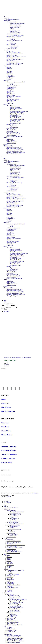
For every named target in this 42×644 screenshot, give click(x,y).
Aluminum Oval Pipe (15, 33)
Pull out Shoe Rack (15, 122)
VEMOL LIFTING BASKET (14, 53)
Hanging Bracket (14, 38)
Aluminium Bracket (15, 30)
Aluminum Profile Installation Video (16, 152)
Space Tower (10, 75)
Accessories (6, 358)
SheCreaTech (35, 493)
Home (6, 17)
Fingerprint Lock (14, 127)
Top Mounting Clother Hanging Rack (19, 111)
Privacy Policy (7, 462)
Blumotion (10, 69)
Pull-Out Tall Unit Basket (13, 86)
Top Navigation (7, 503)
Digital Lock (10, 124)
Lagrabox (10, 71)
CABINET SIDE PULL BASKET (15, 59)
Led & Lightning (11, 45)
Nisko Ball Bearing (12, 128)
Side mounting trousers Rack (17, 119)
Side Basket (10, 102)
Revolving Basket (11, 101)
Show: (2, 309)
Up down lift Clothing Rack (17, 113)
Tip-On (9, 79)
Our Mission (6, 407)
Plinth (12, 42)
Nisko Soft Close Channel (13, 134)
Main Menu (6, 501)
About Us (7, 18)
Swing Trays (10, 103)
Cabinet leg (13, 43)
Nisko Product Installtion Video (15, 151)
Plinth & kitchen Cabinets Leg (14, 41)
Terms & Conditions (9, 454)
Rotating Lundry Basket (16, 109)
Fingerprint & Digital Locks (14, 154)
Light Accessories (14, 46)
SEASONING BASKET (13, 62)
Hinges (9, 67)
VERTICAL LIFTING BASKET (15, 54)
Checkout (5, 427)
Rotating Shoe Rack (15, 107)
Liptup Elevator (11, 95)
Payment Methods (8, 458)
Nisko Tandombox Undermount (15, 136)
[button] (21, 156)
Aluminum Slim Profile (16, 26)
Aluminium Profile (12, 22)
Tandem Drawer (11, 77)
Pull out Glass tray (15, 115)
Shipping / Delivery (9, 446)
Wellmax (6, 81)
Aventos (9, 70)
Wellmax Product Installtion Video (15, 150)
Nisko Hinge (10, 131)
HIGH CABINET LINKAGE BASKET (17, 57)
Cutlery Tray (10, 90)
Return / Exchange (8, 450)
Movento (9, 73)
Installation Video (9, 146)
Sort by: (3, 307)
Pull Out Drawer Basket (13, 99)
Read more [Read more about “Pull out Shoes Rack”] (6, 365)
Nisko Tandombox (12, 135)
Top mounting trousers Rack (17, 114)
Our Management (8, 411)
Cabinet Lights (14, 47)
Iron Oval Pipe (14, 31)
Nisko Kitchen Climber (13, 132)
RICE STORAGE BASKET (14, 65)
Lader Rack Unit (11, 94)
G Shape (12, 29)
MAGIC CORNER (12, 61)
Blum (6, 66)
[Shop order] (11, 307)
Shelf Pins (13, 39)
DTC (5, 138)
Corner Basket (11, 89)
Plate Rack (10, 98)
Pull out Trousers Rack (16, 123)
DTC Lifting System (12, 142)
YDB (11, 85)
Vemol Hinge (10, 51)
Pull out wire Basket (15, 121)
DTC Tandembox (11, 140)
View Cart (5, 423)
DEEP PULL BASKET (13, 58)
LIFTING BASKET (12, 55)
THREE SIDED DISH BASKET (15, 63)
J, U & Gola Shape (15, 27)
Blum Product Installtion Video (15, 147)
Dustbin (9, 93)
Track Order (6, 431)
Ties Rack (13, 110)
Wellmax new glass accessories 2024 (16, 82)
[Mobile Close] (1, 499)
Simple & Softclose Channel (17, 35)
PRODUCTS (7, 21)
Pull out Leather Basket (16, 118)
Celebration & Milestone (13, 19)
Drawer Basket (11, 91)
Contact (6, 144)
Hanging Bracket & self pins (14, 37)
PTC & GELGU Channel (13, 34)
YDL (11, 83)
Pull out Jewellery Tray (16, 117)
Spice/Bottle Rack (12, 87)
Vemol (6, 50)
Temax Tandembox (12, 49)
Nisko (6, 105)
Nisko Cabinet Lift (12, 130)
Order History (7, 435)
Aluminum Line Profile (16, 25)
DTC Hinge (10, 139)
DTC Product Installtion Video (15, 148)
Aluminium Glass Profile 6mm (18, 23)
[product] (22, 334)
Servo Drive (10, 74)
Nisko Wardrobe (11, 106)
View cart (3, 497)
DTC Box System (11, 143)
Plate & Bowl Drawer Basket (14, 97)
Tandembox (10, 78)
